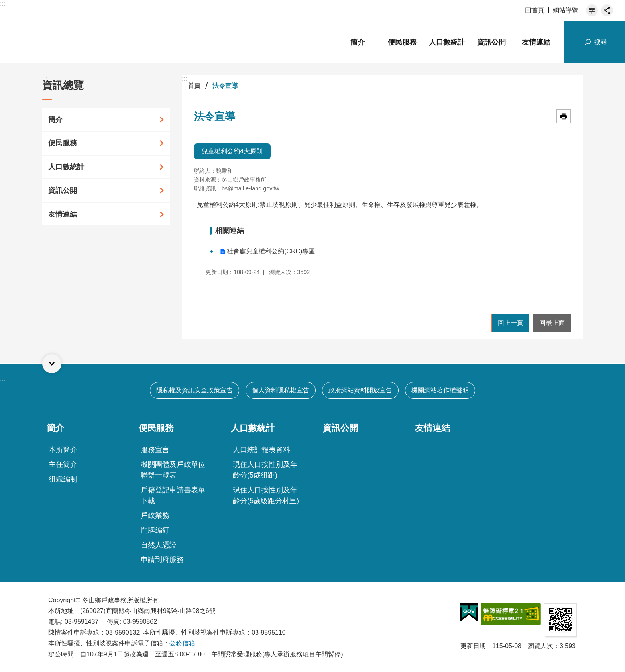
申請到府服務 (162, 560)
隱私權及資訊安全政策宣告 (195, 390)
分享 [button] (607, 10)
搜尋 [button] (601, 42)
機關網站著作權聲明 (440, 390)
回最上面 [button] (552, 323)
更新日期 (473, 646)
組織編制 (63, 479)
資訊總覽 (63, 85)
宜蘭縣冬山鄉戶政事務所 (92, 42)
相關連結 (230, 231)
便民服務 (63, 143)
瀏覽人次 (540, 646)
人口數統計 (66, 167)
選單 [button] (52, 364)
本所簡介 (63, 450)
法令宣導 (225, 86)
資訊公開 (491, 42)
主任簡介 (63, 464)
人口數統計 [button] (447, 42)
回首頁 (535, 10)
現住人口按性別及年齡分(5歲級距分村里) (266, 495)
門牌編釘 (155, 530)
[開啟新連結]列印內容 (564, 116)
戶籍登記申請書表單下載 (173, 495)
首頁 (194, 86)
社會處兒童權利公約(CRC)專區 (271, 251)
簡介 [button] (358, 42)
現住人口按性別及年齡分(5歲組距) (265, 470)
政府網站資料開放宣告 (360, 390)
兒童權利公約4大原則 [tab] (232, 151)
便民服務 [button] (402, 42)
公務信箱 (182, 643)
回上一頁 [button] (511, 323)
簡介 (55, 120)
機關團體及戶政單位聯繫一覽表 (173, 470)
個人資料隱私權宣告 (281, 390)
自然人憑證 (159, 545)
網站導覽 (566, 10)
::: (3, 3)
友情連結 (536, 42)
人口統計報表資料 (261, 450)
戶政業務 (155, 515)
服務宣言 (155, 450)
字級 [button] (592, 10)
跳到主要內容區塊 (4, 4)
